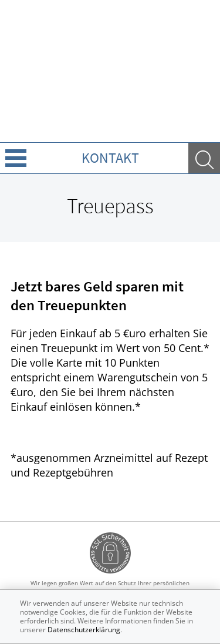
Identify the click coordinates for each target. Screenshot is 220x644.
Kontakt (110, 158)
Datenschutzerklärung (84, 630)
